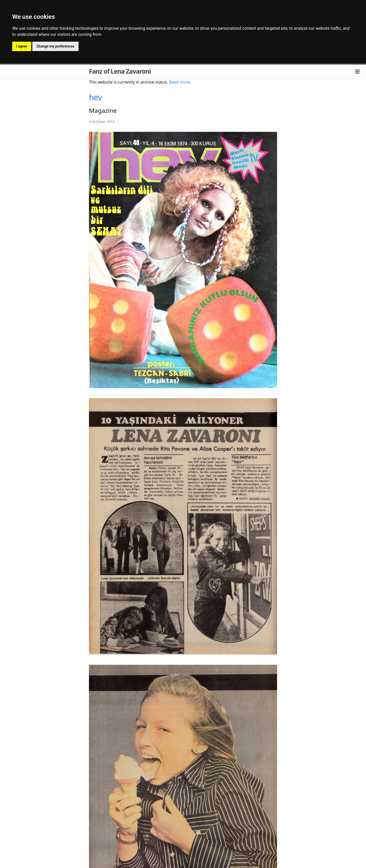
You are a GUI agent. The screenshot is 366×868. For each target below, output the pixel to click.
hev (95, 97)
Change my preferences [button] (55, 46)
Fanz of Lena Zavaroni (120, 71)
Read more (179, 82)
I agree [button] (22, 46)
